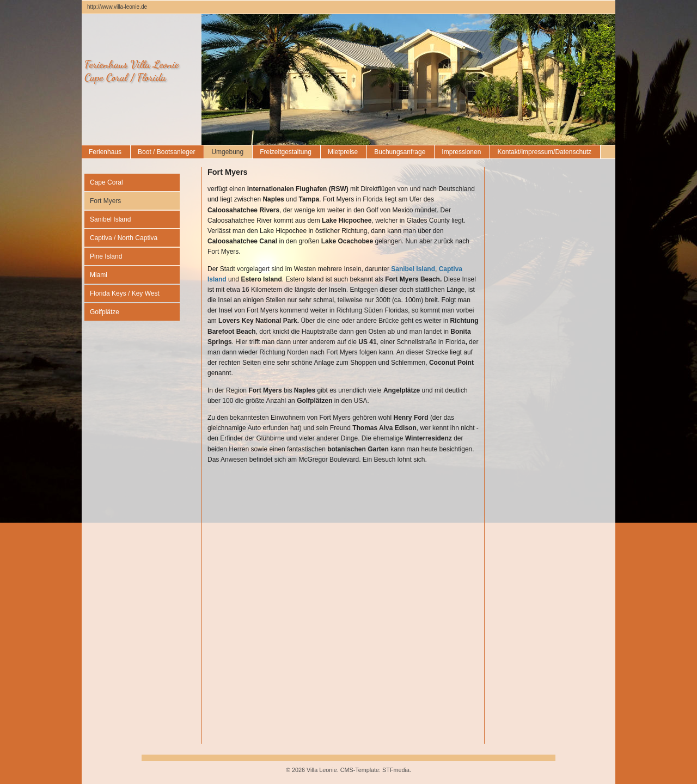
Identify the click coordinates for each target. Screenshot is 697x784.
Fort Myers (105, 201)
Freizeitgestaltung (286, 152)
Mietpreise (343, 152)
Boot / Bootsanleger (166, 152)
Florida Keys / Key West (125, 293)
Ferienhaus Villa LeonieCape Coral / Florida (132, 71)
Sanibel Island (110, 219)
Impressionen (461, 152)
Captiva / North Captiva (124, 238)
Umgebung (227, 152)
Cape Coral (106, 182)
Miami (99, 275)
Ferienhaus (105, 152)
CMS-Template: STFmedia (375, 770)
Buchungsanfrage (400, 152)
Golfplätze (105, 312)
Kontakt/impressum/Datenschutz (544, 152)
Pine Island (106, 256)
